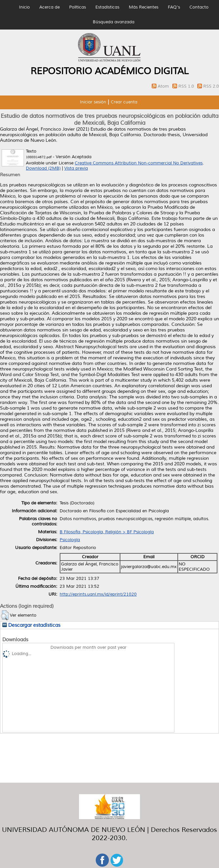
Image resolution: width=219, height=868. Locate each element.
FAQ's (174, 7)
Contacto (199, 7)
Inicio (24, 7)
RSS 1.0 (187, 86)
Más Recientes (144, 7)
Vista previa (76, 168)
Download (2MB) (43, 168)
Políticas (78, 7)
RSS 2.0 (211, 86)
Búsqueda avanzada (114, 22)
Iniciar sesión (93, 102)
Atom (164, 86)
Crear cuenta (124, 102)
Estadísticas (107, 7)
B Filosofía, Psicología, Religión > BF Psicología (107, 532)
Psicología (70, 540)
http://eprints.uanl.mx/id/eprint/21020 (98, 594)
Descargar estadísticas (31, 625)
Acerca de (50, 7)
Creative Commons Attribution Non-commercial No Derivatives (139, 163)
